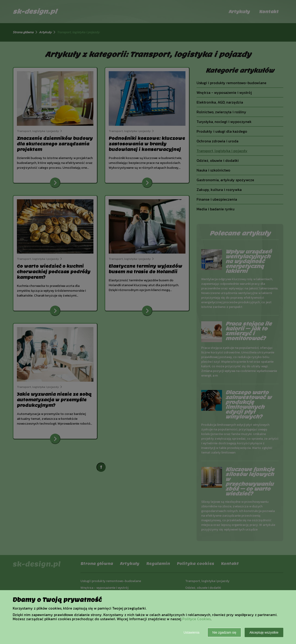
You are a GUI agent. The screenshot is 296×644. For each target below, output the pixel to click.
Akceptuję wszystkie (264, 632)
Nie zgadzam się (224, 632)
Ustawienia (191, 632)
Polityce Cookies (196, 619)
